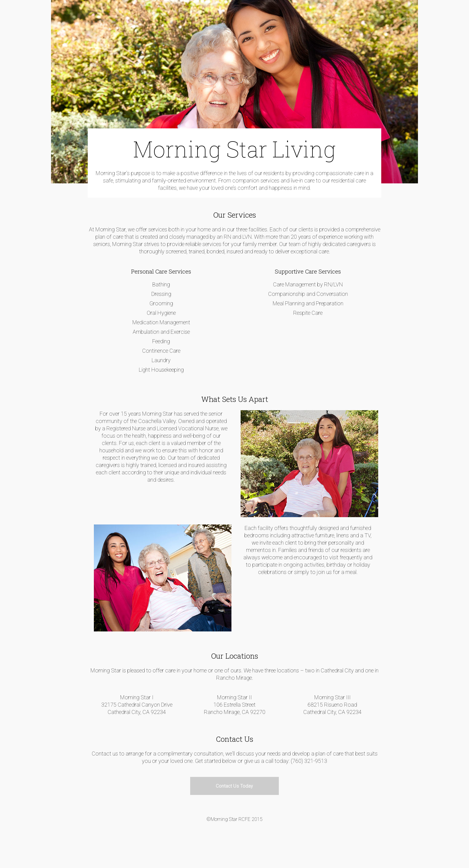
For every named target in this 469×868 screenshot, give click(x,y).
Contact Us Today (234, 786)
